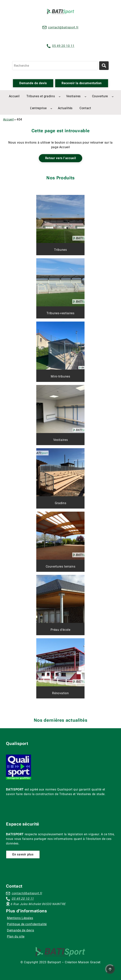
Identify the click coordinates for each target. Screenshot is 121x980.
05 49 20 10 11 (63, 46)
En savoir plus (23, 854)
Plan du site (16, 936)
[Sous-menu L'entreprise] (51, 108)
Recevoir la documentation (82, 83)
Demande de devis (33, 83)
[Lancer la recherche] (104, 66)
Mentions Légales (20, 918)
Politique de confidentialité (27, 924)
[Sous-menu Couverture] (113, 96)
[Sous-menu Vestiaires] (85, 96)
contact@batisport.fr (63, 27)
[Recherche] (55, 66)
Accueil (8, 119)
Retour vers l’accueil (60, 158)
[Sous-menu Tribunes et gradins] (60, 96)
